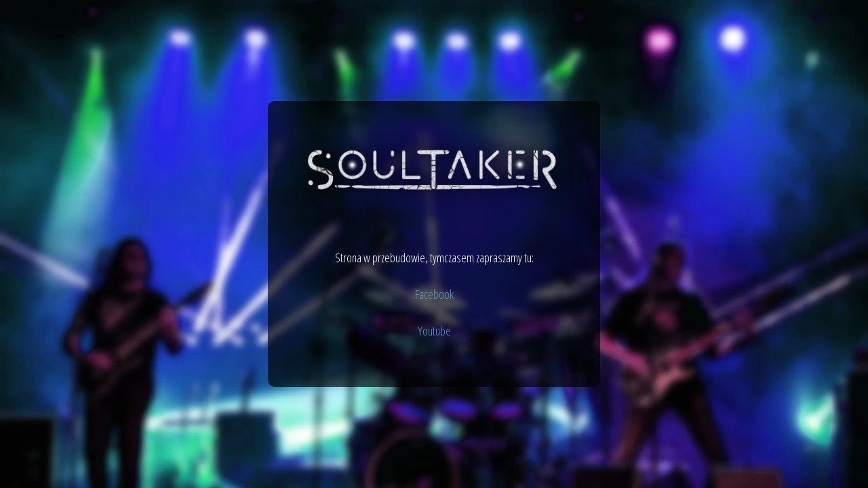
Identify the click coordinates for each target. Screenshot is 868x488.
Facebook (434, 294)
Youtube (434, 331)
